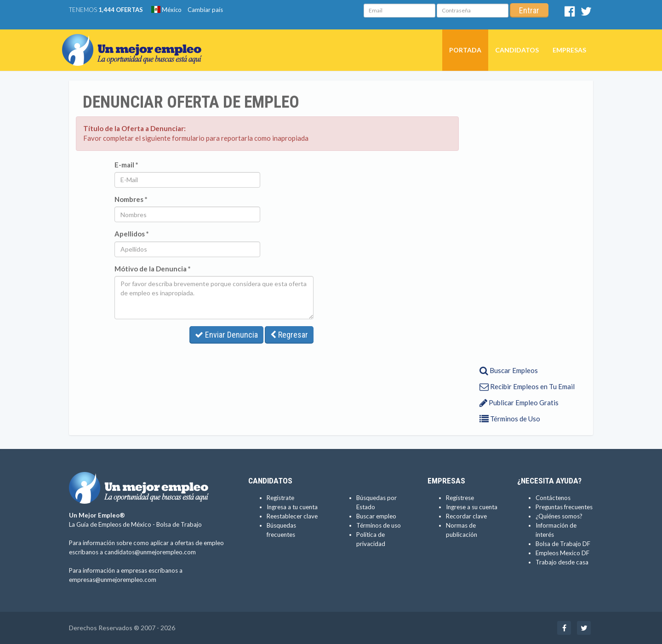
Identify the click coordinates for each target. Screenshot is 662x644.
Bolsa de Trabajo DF (563, 544)
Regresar (289, 335)
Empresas (569, 50)
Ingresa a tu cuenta (292, 507)
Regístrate (280, 498)
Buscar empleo (376, 516)
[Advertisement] (523, 222)
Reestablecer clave (292, 516)
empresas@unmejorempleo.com (113, 580)
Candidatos (517, 50)
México (166, 10)
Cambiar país (205, 10)
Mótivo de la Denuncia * (153, 269)
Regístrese (460, 498)
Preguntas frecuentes (564, 507)
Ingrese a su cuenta (472, 507)
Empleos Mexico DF (562, 553)
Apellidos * (132, 234)
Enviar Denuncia (226, 335)
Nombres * (131, 199)
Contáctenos (553, 498)
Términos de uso (379, 525)
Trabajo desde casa (562, 562)
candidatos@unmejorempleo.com (150, 552)
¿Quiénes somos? (559, 516)
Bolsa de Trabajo (179, 524)
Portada (465, 50)
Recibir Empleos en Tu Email (527, 386)
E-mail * (126, 165)
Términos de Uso (510, 419)
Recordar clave (466, 516)
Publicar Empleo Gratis (519, 402)
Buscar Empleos (509, 370)
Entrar (529, 10)
